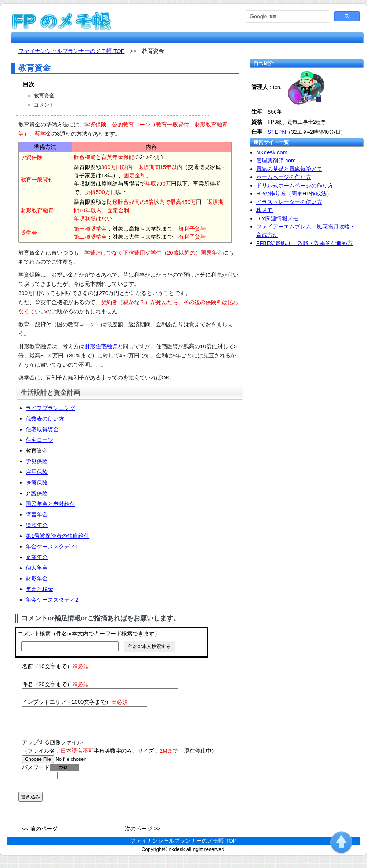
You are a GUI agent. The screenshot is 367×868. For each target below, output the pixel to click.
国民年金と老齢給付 (50, 504)
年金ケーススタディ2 (52, 600)
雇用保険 (37, 472)
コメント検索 (34, 633)
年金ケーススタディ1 (52, 546)
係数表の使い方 (45, 419)
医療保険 (37, 482)
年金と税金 (39, 589)
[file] (68, 765)
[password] (40, 781)
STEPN (277, 132)
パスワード (50, 773)
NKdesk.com (272, 152)
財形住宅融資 (101, 346)
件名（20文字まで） (55, 684)
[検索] (287, 17)
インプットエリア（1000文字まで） (75, 702)
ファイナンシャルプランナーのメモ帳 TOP (183, 846)
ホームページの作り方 (284, 177)
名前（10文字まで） (55, 666)
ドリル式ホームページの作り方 (295, 185)
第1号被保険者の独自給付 (57, 536)
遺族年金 (37, 525)
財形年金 (37, 578)
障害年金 (37, 514)
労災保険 (37, 461)
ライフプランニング (50, 408)
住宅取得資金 (42, 429)
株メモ (264, 210)
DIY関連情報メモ (277, 218)
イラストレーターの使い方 (289, 202)
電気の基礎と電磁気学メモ (289, 169)
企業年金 (37, 557)
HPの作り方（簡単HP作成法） (294, 193)
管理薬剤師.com (276, 160)
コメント (44, 105)
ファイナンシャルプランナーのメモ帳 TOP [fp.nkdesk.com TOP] (71, 51)
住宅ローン (39, 440)
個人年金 (37, 568)
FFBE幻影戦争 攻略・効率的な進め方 (304, 243)
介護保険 (37, 493)
